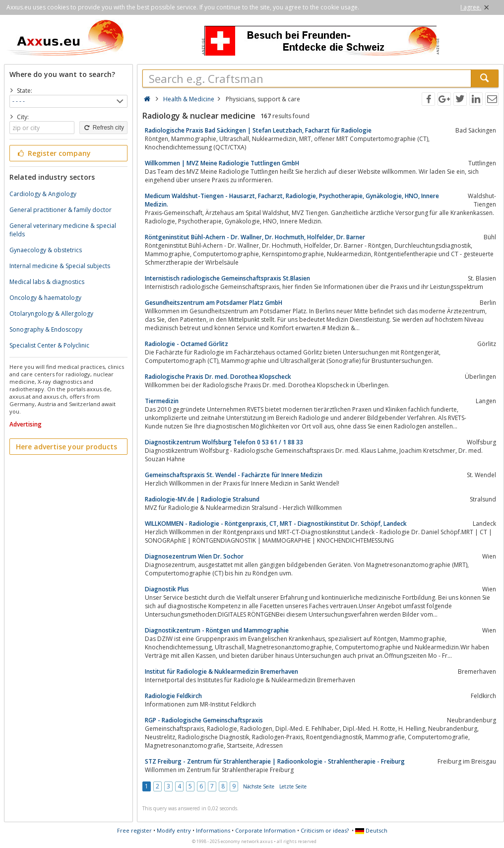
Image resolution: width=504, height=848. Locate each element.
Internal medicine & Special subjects (60, 266)
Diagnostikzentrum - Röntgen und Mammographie (217, 630)
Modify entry (174, 830)
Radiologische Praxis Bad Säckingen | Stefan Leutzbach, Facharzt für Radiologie (258, 130)
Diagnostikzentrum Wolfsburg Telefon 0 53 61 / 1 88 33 (224, 442)
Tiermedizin (162, 401)
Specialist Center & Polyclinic (49, 345)
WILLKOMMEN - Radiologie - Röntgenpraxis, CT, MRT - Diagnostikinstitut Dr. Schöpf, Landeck (276, 524)
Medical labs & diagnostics (47, 282)
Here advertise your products (66, 447)
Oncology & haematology (45, 298)
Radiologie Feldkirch (173, 696)
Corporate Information (265, 830)
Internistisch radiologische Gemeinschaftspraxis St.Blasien (227, 278)
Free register (134, 830)
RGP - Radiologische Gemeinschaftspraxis (204, 720)
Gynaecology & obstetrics (46, 250)
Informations (213, 830)
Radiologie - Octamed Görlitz (187, 344)
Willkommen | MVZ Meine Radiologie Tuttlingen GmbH (222, 163)
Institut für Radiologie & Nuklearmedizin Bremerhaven (221, 671)
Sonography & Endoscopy (46, 329)
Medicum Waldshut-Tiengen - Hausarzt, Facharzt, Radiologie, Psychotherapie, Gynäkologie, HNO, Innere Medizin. (292, 200)
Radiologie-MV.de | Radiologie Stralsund (202, 499)
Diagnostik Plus (167, 589)
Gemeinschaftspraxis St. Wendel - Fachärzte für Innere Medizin (234, 475)
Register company (53, 153)
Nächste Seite (259, 786)
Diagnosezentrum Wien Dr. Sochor (194, 556)
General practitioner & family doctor (61, 210)
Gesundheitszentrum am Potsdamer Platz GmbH (214, 303)
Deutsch (371, 830)
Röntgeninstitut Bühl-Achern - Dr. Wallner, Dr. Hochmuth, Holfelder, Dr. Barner (255, 237)
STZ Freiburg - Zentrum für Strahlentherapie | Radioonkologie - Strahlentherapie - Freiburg (275, 761)
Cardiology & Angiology (43, 194)
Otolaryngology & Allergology (51, 314)
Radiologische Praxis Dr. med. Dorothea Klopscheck (218, 377)
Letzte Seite (293, 786)
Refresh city (103, 128)
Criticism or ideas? (325, 830)
